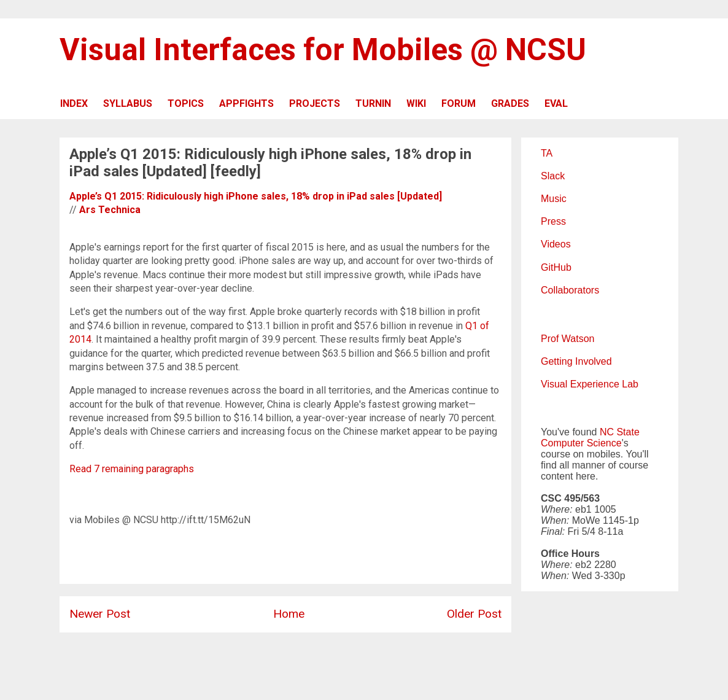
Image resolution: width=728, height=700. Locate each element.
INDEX (74, 103)
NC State (620, 432)
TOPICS (186, 103)
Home (289, 614)
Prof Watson (567, 339)
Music (554, 199)
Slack (553, 176)
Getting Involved (576, 361)
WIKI (416, 103)
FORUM (459, 103)
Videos (556, 244)
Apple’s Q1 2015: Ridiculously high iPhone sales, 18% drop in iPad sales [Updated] (256, 196)
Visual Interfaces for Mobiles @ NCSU (323, 50)
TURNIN (373, 103)
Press (553, 221)
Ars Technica (110, 210)
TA (547, 153)
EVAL (556, 103)
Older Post (474, 614)
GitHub (556, 267)
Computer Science (581, 443)
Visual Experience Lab (590, 384)
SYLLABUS (128, 103)
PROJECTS (315, 103)
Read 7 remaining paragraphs (132, 469)
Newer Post (100, 614)
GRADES (510, 103)
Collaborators (570, 290)
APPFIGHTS (246, 103)
